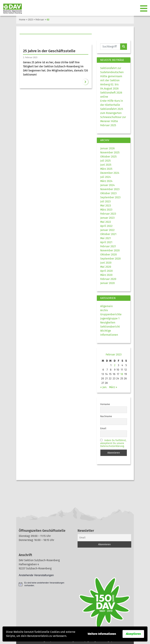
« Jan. (104, 387)
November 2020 (110, 250)
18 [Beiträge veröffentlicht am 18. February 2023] (122, 374)
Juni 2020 (106, 263)
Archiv (104, 310)
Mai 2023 (106, 206)
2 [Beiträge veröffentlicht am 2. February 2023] (115, 365)
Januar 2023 (107, 218)
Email (103, 428)
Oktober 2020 (108, 254)
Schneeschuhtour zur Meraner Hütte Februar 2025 (113, 121)
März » (113, 387)
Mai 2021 (106, 238)
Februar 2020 (108, 279)
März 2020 (106, 275)
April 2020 (106, 271)
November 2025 (110, 152)
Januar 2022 (107, 230)
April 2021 (106, 242)
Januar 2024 (107, 185)
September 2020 (110, 259)
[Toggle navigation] (144, 9)
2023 (30, 20)
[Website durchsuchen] (110, 47)
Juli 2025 (105, 161)
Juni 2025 (106, 165)
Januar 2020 (107, 283)
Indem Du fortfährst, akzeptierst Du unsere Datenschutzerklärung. (113, 443)
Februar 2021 (108, 246)
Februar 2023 (108, 214)
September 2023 (110, 197)
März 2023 (106, 210)
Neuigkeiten (108, 323)
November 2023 (110, 189)
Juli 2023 (105, 201)
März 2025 (106, 169)
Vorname (105, 404)
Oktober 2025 (108, 157)
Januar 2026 (107, 148)
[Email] (104, 538)
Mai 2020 (106, 267)
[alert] (46, 584)
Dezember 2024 (110, 173)
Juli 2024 (106, 177)
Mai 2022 (106, 222)
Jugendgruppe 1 (110, 318)
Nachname (106, 416)
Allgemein (106, 306)
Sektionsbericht (110, 327)
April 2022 (106, 226)
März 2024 (106, 181)
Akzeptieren (133, 634)
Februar (40, 20)
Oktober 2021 (108, 234)
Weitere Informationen (102, 634)
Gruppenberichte (111, 314)
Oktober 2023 (108, 193)
